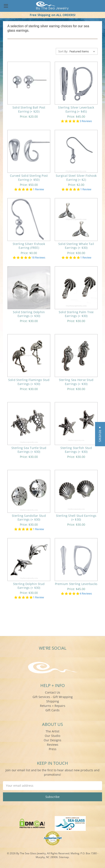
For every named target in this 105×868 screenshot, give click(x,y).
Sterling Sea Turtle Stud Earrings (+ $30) (29, 450)
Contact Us (53, 692)
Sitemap (64, 857)
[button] (100, 434)
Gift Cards (52, 710)
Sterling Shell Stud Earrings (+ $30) (76, 518)
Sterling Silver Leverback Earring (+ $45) (76, 109)
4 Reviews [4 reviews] (86, 594)
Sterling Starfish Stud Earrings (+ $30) (76, 450)
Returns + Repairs (53, 706)
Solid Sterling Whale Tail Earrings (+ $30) (76, 246)
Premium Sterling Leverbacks (76, 584)
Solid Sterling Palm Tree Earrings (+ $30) (76, 314)
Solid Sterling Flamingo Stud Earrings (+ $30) (29, 382)
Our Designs (52, 740)
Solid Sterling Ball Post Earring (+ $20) (29, 109)
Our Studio (52, 736)
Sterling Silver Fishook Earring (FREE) (29, 246)
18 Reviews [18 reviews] (38, 258)
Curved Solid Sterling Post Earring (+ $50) (29, 178)
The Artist (52, 731)
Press (53, 749)
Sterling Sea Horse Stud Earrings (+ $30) (76, 382)
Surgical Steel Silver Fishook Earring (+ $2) (76, 178)
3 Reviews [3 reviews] (86, 121)
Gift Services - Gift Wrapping (53, 697)
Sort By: (63, 51)
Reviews (53, 745)
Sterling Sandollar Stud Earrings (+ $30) (29, 518)
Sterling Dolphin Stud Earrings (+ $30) (29, 586)
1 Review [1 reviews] (38, 189)
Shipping (53, 701)
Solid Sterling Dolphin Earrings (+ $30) (29, 314)
